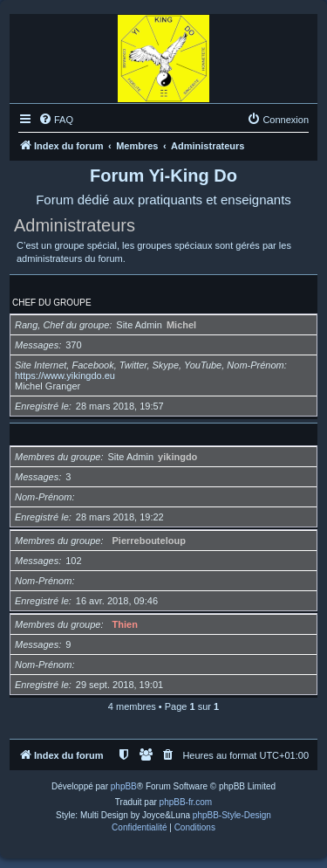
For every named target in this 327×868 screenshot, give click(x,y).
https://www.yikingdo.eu (65, 375)
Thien (125, 624)
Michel (181, 325)
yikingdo (177, 457)
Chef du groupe (52, 303)
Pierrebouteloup (149, 541)
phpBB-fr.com (186, 802)
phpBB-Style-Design (232, 815)
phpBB (124, 786)
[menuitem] (56, 120)
